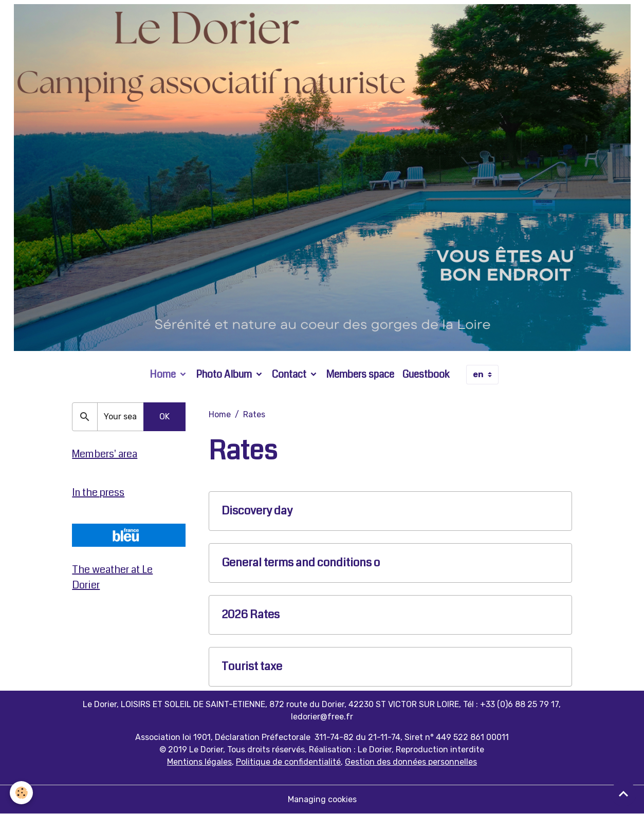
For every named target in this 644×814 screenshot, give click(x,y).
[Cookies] (22, 793)
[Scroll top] (623, 793)
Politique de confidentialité (288, 762)
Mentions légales (199, 762)
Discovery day (257, 511)
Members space (360, 374)
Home (164, 374)
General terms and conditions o (301, 563)
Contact (290, 374)
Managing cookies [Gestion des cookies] (322, 799)
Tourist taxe (252, 667)
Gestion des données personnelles (411, 762)
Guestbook (426, 374)
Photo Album (225, 374)
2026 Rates (251, 615)
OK (164, 417)
